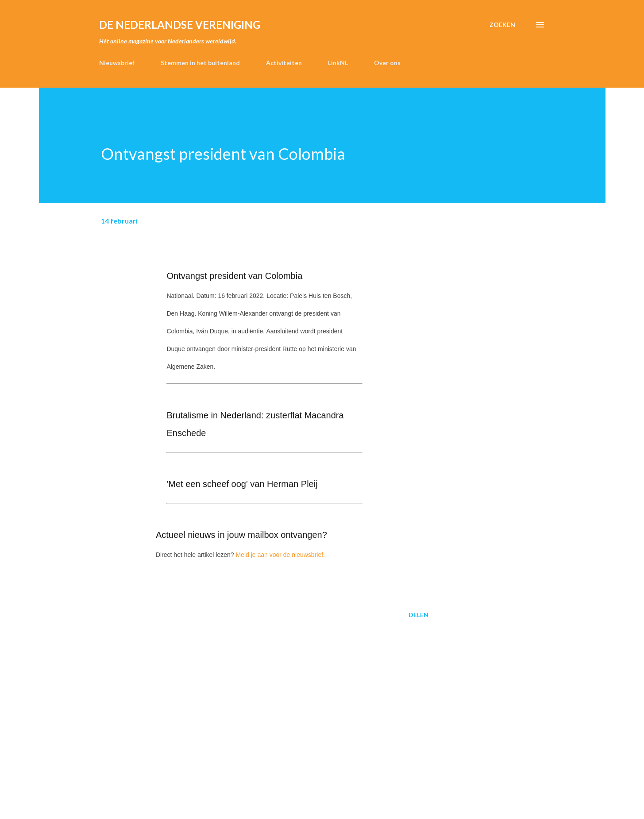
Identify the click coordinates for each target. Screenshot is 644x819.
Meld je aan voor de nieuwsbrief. (280, 555)
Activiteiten (284, 63)
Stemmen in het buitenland (200, 63)
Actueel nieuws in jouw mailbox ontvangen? (241, 535)
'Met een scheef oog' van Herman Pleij (242, 484)
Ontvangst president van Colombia (234, 276)
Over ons (387, 63)
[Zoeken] (502, 25)
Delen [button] (418, 615)
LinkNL (338, 63)
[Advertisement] (251, 695)
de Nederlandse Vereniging (180, 25)
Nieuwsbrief (117, 63)
